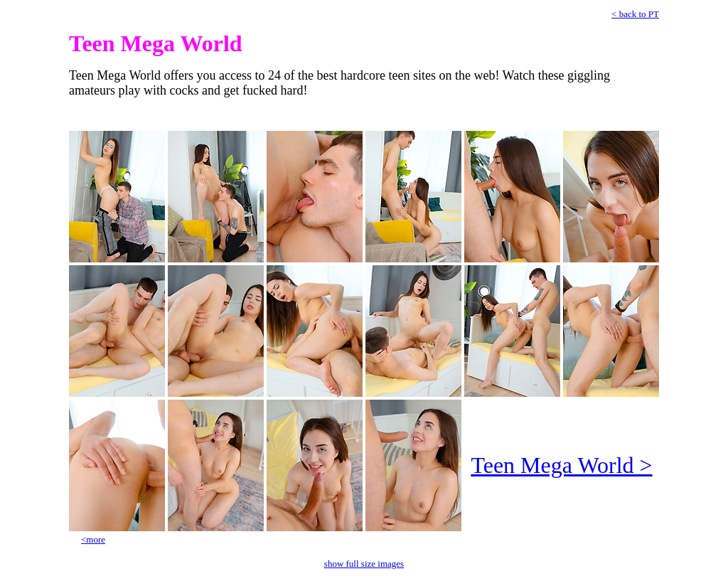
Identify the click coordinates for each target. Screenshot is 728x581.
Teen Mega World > (561, 465)
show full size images (364, 564)
